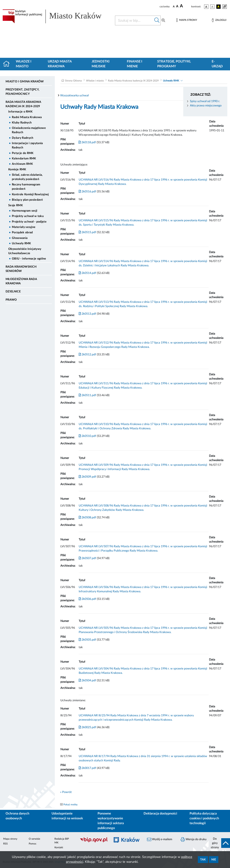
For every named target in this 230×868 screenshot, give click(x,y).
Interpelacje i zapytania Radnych (27, 145)
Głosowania (20, 238)
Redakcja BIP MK (62, 841)
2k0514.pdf (87, 273)
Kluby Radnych (22, 123)
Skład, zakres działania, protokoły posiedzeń (27, 177)
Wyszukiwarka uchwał (74, 95)
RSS (5, 844)
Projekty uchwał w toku (28, 216)
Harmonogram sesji (25, 211)
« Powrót (66, 792)
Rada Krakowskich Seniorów (21, 269)
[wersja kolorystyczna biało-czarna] (212, 7)
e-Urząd (217, 64)
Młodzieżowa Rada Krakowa (21, 281)
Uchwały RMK (21, 243)
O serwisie (34, 839)
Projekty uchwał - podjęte (29, 222)
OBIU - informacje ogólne (29, 259)
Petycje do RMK (23, 153)
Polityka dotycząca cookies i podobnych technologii (204, 818)
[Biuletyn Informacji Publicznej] (94, 842)
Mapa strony (10, 839)
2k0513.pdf (87, 314)
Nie (214, 860)
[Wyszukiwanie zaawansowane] (163, 20)
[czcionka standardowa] (174, 6)
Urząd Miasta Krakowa (60, 64)
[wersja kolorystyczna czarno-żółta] (218, 7)
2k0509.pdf (87, 477)
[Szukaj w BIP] (134, 20)
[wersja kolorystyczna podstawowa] (206, 7)
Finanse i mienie (134, 64)
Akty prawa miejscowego (206, 106)
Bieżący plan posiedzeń (27, 200)
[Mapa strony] (187, 20)
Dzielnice (13, 291)
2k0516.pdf (87, 192)
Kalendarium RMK (24, 158)
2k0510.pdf (87, 436)
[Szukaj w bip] (157, 20)
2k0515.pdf (87, 232)
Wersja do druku (194, 839)
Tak (203, 860)
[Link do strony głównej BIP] (57, 16)
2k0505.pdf (87, 640)
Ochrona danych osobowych (17, 816)
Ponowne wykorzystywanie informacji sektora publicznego (111, 821)
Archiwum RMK (22, 164)
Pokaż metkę (70, 805)
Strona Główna (73, 81)
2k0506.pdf (87, 599)
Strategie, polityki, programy (174, 64)
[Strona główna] (8, 64)
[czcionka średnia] (177, 7)
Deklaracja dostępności (160, 814)
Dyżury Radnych (23, 138)
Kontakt (59, 848)
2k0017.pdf (87, 768)
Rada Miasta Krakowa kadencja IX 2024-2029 (23, 104)
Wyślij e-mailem (160, 839)
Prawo (11, 300)
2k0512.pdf (87, 354)
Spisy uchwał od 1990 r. (205, 101)
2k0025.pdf (87, 727)
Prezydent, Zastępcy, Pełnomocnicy (22, 92)
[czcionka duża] (185, 6)
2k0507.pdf (87, 558)
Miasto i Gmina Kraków (25, 81)
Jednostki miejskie (101, 64)
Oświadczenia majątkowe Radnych (29, 130)
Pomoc (33, 844)
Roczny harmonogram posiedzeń (26, 187)
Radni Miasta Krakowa (27, 117)
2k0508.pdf (87, 517)
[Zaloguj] (219, 20)
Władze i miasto (24, 64)
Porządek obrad (22, 232)
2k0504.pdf (87, 680)
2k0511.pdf (87, 395)
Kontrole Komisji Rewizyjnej (30, 194)
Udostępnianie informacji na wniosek (67, 816)
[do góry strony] (219, 843)
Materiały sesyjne (24, 227)
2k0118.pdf (87, 142)
